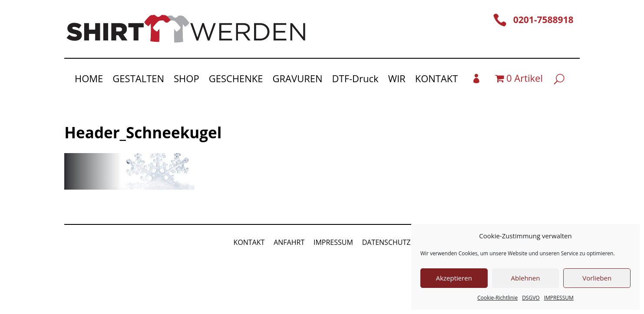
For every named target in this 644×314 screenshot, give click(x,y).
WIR (397, 80)
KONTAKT (437, 80)
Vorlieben (597, 278)
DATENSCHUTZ (386, 242)
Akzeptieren (454, 278)
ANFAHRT (289, 242)
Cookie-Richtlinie (497, 298)
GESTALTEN (138, 80)
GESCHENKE (236, 80)
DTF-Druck (355, 80)
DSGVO (531, 298)
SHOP (187, 80)
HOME (89, 80)
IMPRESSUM (559, 298)
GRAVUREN (298, 80)
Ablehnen (526, 278)
